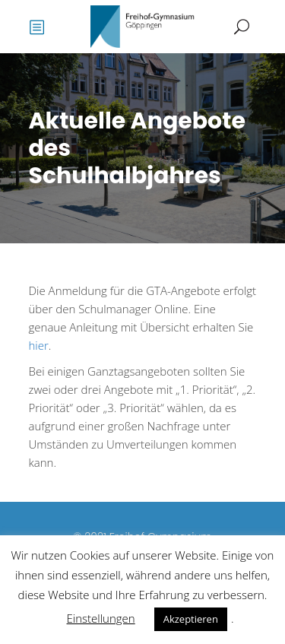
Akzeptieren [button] (191, 619)
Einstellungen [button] (101, 618)
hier (39, 345)
